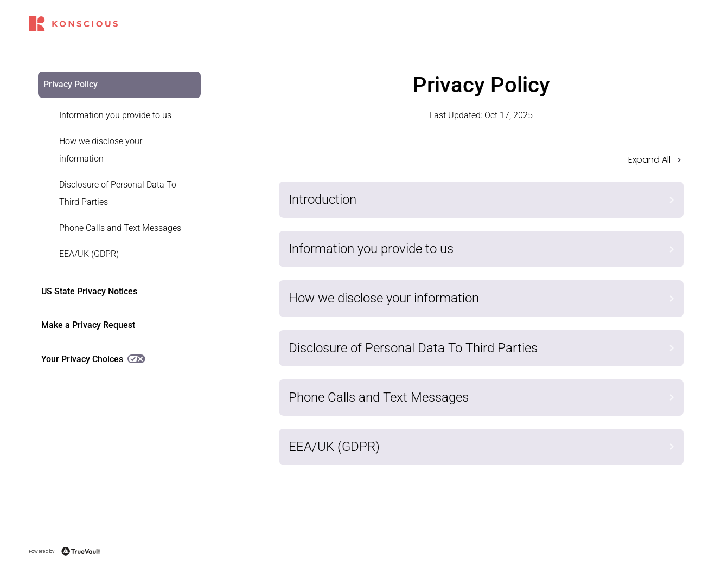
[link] (113, 115)
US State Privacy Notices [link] (89, 291)
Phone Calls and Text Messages (120, 228)
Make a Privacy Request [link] (88, 325)
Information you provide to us (115, 115)
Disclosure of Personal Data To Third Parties (118, 193)
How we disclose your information (101, 150)
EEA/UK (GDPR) (89, 254)
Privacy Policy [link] (71, 84)
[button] (481, 163)
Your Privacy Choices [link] (93, 359)
